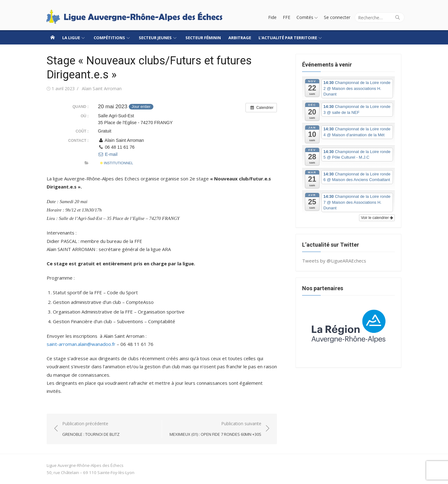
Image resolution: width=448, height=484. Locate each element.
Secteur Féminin (203, 38)
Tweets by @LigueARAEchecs (334, 261)
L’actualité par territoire (288, 38)
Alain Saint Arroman (102, 88)
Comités (305, 17)
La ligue (71, 38)
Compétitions (109, 38)
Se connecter (337, 17)
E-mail (108, 154)
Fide (272, 17)
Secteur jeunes (155, 38)
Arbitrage (240, 38)
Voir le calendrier (377, 218)
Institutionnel (117, 163)
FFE (287, 17)
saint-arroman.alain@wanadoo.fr (81, 344)
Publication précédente (91, 429)
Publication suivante (215, 429)
